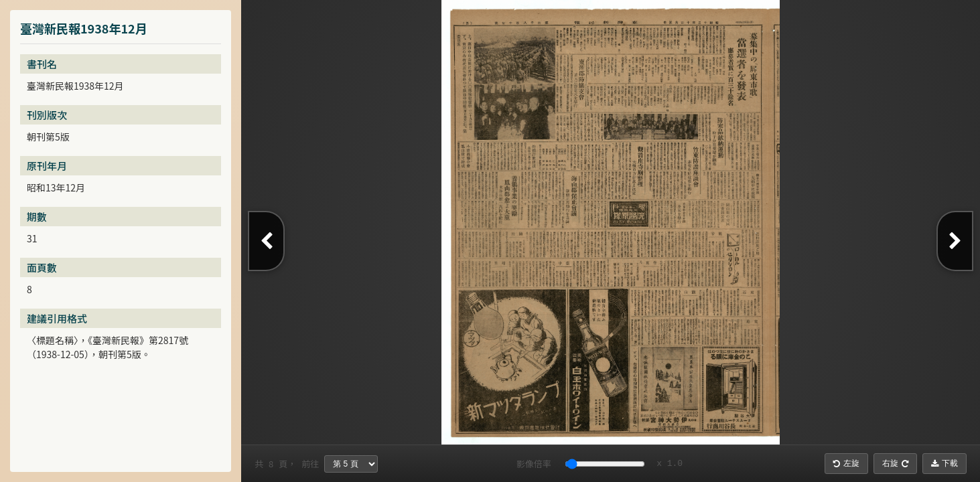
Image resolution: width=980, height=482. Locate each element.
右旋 (895, 463)
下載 (944, 463)
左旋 (846, 463)
